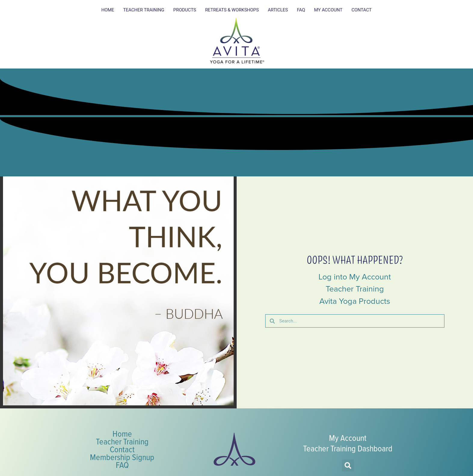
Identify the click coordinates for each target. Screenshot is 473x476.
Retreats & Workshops (232, 10)
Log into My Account (355, 277)
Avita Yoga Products (355, 301)
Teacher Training (144, 10)
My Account (328, 10)
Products (185, 10)
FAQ (301, 10)
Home (108, 10)
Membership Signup (122, 457)
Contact (362, 10)
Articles (278, 10)
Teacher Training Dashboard (348, 448)
